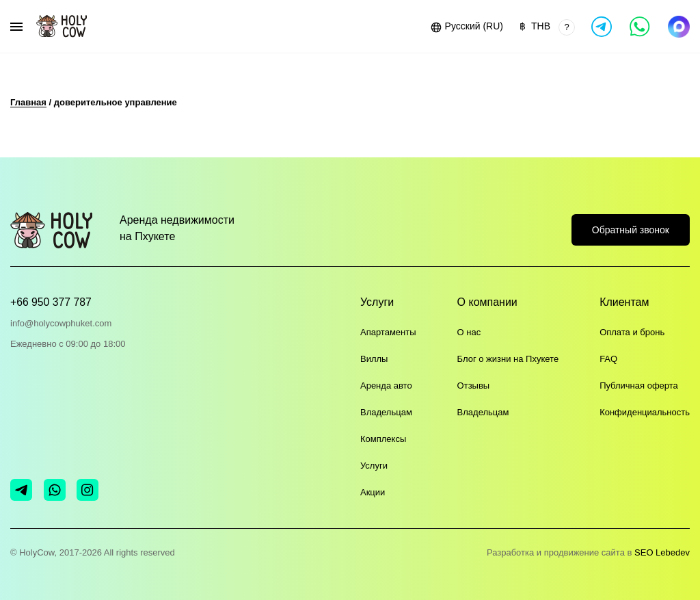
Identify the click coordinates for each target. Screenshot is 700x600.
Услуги (374, 466)
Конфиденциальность (645, 413)
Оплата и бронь (632, 333)
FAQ (608, 360)
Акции (373, 493)
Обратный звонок (631, 228)
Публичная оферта (639, 386)
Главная (28, 102)
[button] (466, 27)
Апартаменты (388, 333)
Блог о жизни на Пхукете (508, 360)
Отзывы (474, 386)
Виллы (374, 360)
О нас (469, 333)
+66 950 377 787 (52, 302)
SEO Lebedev (662, 552)
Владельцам (386, 413)
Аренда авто (386, 386)
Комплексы (383, 440)
